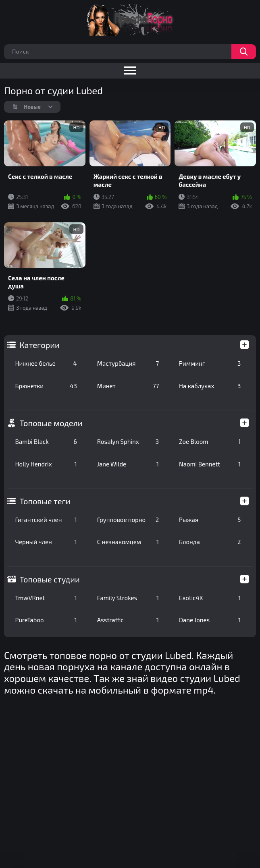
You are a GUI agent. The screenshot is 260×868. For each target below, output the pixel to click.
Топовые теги (45, 501)
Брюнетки (46, 386)
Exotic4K (210, 598)
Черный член (46, 542)
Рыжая (210, 520)
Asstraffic (128, 620)
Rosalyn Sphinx (128, 441)
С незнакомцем (128, 542)
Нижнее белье (46, 363)
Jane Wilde (128, 464)
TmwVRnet (46, 598)
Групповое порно (128, 520)
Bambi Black (46, 441)
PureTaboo (46, 620)
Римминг (210, 363)
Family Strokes (128, 598)
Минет (128, 386)
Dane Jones (210, 620)
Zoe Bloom (210, 441)
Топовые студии (50, 579)
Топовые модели (51, 423)
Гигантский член (46, 520)
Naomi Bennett (210, 464)
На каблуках (210, 386)
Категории (40, 345)
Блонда (210, 542)
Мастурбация (128, 363)
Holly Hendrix (46, 464)
